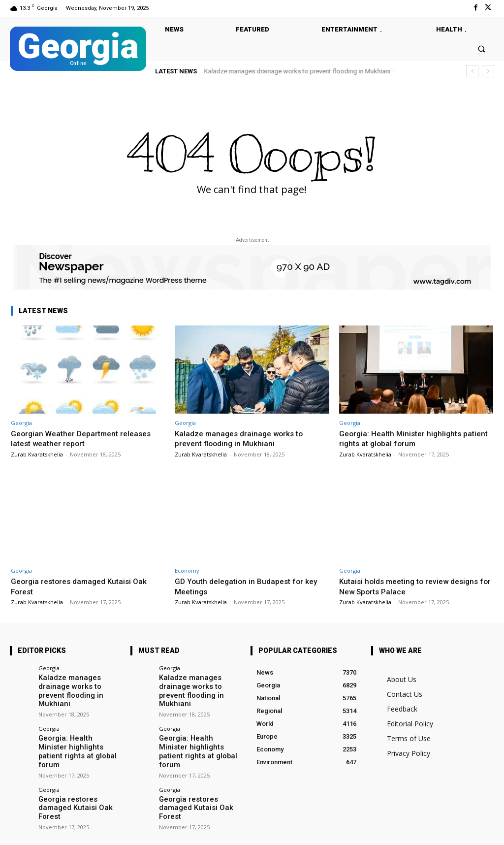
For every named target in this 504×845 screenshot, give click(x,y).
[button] (482, 49)
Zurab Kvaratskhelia (37, 454)
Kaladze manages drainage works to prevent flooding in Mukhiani (298, 71)
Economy (187, 570)
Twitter (124, 831)
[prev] (472, 71)
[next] (488, 71)
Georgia (21, 423)
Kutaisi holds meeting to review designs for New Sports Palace (414, 586)
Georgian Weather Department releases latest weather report (86, 438)
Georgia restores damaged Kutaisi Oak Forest (79, 779)
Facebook (73, 831)
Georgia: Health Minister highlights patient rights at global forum (404, 438)
